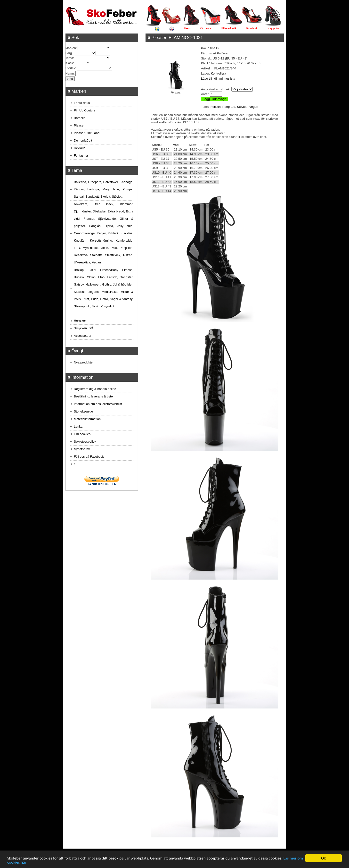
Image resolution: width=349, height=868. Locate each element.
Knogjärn (80, 240)
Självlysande (107, 219)
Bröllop (79, 270)
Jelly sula (125, 226)
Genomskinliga (84, 233)
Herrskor (80, 321)
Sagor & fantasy (121, 299)
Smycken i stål (84, 328)
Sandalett (92, 197)
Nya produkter (84, 362)
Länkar (79, 426)
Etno (101, 277)
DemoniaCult (83, 140)
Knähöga (126, 182)
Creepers (95, 182)
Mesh (104, 248)
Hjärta (109, 226)
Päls (114, 248)
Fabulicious (82, 103)
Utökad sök (229, 28)
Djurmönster (82, 211)
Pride (95, 299)
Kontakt (252, 28)
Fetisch (216, 107)
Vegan (254, 107)
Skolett (105, 197)
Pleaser (79, 125)
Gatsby (79, 284)
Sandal (79, 197)
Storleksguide (84, 411)
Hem (187, 28)
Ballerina (80, 182)
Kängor (79, 189)
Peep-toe (229, 107)
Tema (69, 58)
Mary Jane (111, 189)
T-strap (127, 255)
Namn (70, 73)
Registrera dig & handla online (95, 389)
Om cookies (82, 434)
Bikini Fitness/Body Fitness (110, 270)
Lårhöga (93, 189)
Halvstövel (110, 182)
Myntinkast (90, 248)
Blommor (126, 204)
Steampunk (82, 306)
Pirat (86, 299)
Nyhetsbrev (82, 449)
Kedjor (101, 233)
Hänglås (95, 226)
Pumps (127, 189)
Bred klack (104, 204)
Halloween (93, 284)
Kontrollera (218, 73)
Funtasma (81, 156)
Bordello (80, 118)
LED (77, 248)
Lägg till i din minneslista (218, 79)
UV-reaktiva (82, 262)
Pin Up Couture (85, 110)
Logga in (273, 28)
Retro (104, 299)
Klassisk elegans (86, 292)
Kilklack (113, 233)
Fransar (89, 219)
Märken (71, 48)
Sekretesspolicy (85, 442)
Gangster (126, 277)
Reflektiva (81, 255)
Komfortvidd (124, 240)
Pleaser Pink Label (87, 133)
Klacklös (126, 233)
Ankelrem (81, 204)
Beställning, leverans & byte (93, 396)
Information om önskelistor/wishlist (98, 404)
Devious (80, 148)
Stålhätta (96, 255)
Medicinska (110, 292)
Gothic (107, 284)
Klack (69, 63)
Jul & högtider (123, 284)
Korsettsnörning (101, 240)
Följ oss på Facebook (89, 457)
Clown (91, 277)
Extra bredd (116, 211)
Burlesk (79, 277)
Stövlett (242, 107)
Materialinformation (87, 419)
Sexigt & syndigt (103, 306)
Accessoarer (83, 336)
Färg (69, 53)
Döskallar (99, 211)
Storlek (70, 68)
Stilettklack (113, 255)
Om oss (206, 28)
